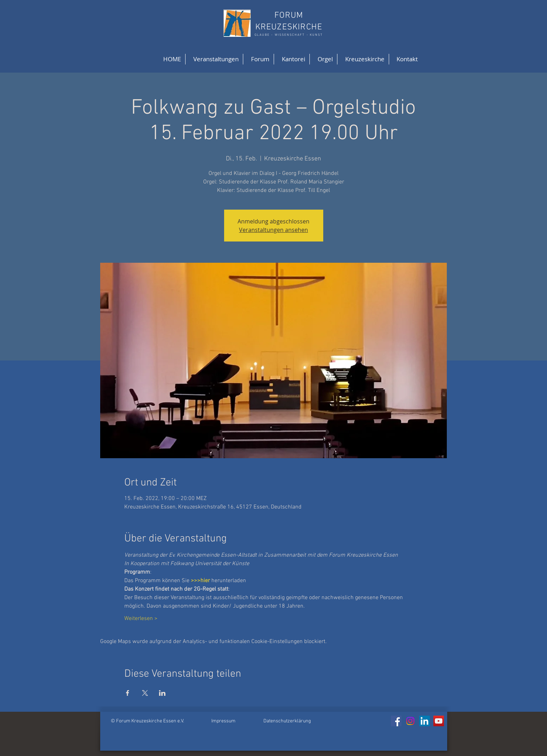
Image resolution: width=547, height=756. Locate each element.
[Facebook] (396, 721)
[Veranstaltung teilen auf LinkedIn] (162, 693)
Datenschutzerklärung (287, 721)
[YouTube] (439, 721)
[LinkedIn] (425, 721)
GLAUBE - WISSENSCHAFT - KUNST (289, 35)
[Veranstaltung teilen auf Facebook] (128, 693)
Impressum (223, 721)
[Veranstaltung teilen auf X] (145, 693)
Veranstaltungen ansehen (273, 230)
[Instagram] (410, 721)
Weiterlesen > (141, 619)
